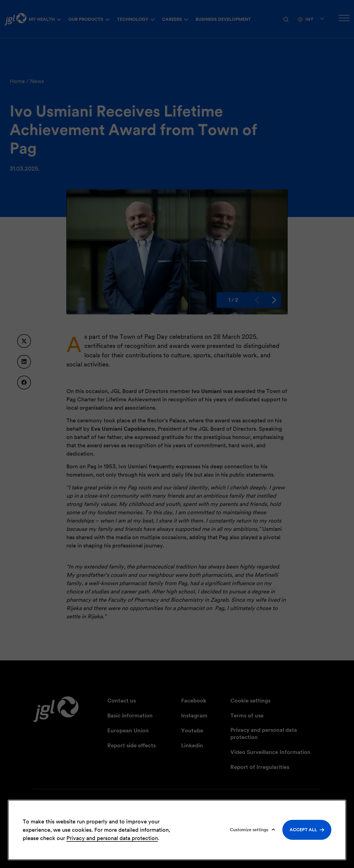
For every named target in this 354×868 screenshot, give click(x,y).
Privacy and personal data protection (112, 838)
